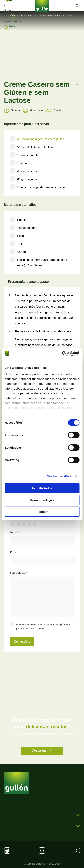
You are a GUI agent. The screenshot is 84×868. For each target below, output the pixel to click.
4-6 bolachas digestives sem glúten (41, 139)
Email (15, 552)
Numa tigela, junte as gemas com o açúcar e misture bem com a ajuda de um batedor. (44, 342)
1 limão (18, 163)
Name (15, 532)
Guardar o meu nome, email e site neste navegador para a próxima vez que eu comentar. (44, 626)
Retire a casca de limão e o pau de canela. (44, 331)
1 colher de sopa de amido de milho (38, 187)
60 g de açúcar (24, 179)
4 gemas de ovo (24, 171)
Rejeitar (42, 512)
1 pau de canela (24, 155)
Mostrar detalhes (59, 476)
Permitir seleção (42, 500)
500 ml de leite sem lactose (32, 147)
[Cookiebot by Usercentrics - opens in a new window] (62, 354)
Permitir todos (42, 488)
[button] (77, 6)
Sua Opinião (19, 573)
